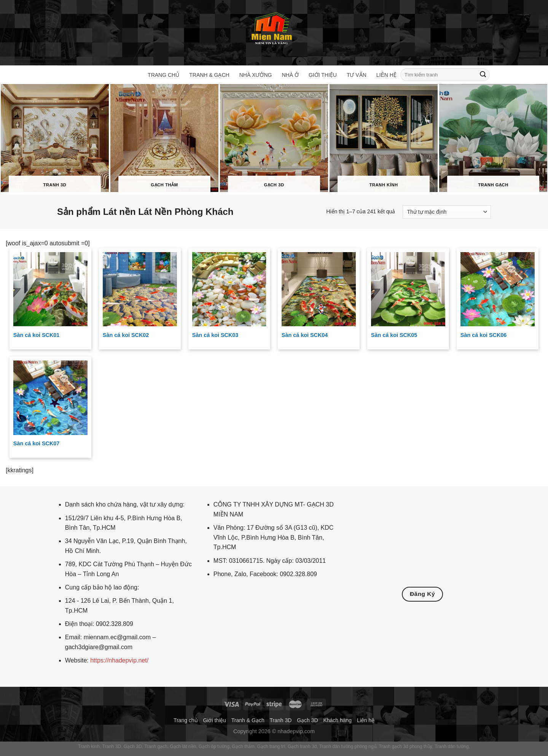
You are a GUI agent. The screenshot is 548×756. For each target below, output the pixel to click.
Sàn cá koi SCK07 (37, 443)
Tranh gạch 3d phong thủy (405, 746)
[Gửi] (483, 75)
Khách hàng (337, 720)
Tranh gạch (156, 746)
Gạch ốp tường (214, 746)
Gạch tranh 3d (302, 746)
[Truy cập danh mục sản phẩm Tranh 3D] (55, 139)
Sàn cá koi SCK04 (305, 335)
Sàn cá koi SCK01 (37, 335)
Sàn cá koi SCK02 (126, 335)
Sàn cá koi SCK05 (394, 335)
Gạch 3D (307, 720)
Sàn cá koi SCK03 (215, 335)
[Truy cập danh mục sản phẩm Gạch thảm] (164, 139)
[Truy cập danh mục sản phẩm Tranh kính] (384, 139)
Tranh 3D (280, 720)
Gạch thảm (243, 746)
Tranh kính (89, 746)
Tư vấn (357, 75)
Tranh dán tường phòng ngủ (348, 746)
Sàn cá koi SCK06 (484, 335)
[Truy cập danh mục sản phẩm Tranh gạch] (493, 139)
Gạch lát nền (183, 746)
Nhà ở (290, 75)
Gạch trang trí (271, 746)
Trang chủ (163, 75)
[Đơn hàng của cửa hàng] (447, 212)
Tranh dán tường (452, 746)
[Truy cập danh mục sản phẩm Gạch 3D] (274, 139)
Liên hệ (386, 75)
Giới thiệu (323, 75)
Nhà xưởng (256, 75)
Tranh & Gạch (209, 75)
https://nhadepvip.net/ (119, 660)
